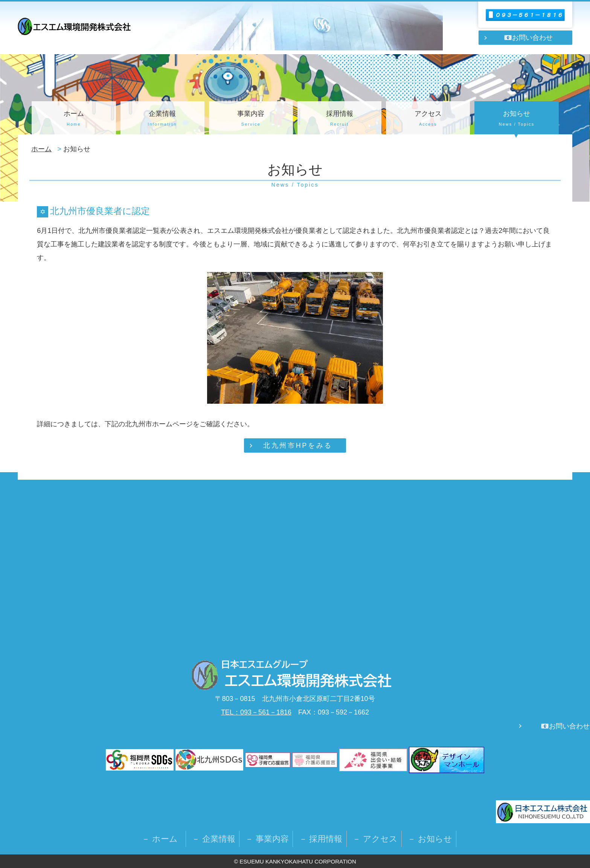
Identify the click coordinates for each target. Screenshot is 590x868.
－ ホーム (164, 839)
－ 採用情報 (321, 839)
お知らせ (516, 119)
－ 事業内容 (267, 839)
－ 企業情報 (213, 839)
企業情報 (162, 119)
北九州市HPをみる (298, 445)
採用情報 (339, 119)
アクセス (428, 119)
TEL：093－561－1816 (256, 712)
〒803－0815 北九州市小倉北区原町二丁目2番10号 (295, 699)
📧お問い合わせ (528, 38)
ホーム (74, 119)
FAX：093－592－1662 (330, 712)
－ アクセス (375, 839)
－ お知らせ (430, 839)
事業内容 (251, 119)
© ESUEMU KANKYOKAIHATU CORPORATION (295, 861)
